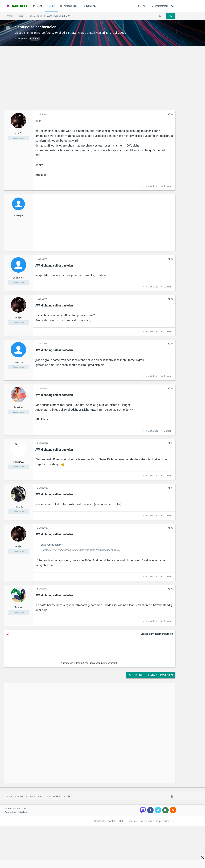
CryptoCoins (69, 6)
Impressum (163, 821)
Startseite (100, 821)
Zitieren (168, 186)
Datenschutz (147, 821)
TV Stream (89, 6)
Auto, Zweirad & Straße (62, 33)
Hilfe (122, 821)
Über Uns (132, 821)
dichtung (35, 39)
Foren (51, 6)
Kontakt (112, 821)
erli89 (105, 33)
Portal (38, 6)
